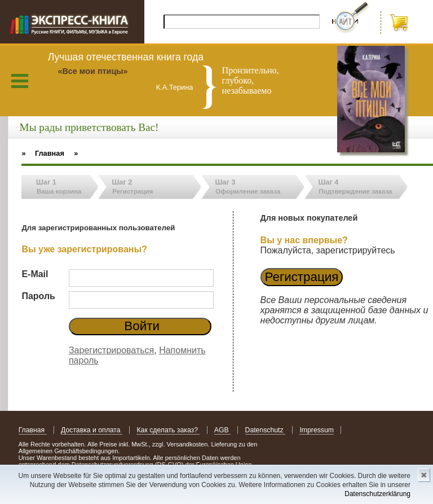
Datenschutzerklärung (377, 494)
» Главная (43, 153)
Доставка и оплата (92, 430)
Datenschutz (265, 430)
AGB (222, 430)
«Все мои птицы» (92, 71)
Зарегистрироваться (111, 350)
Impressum (317, 430)
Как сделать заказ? (168, 430)
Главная (33, 430)
